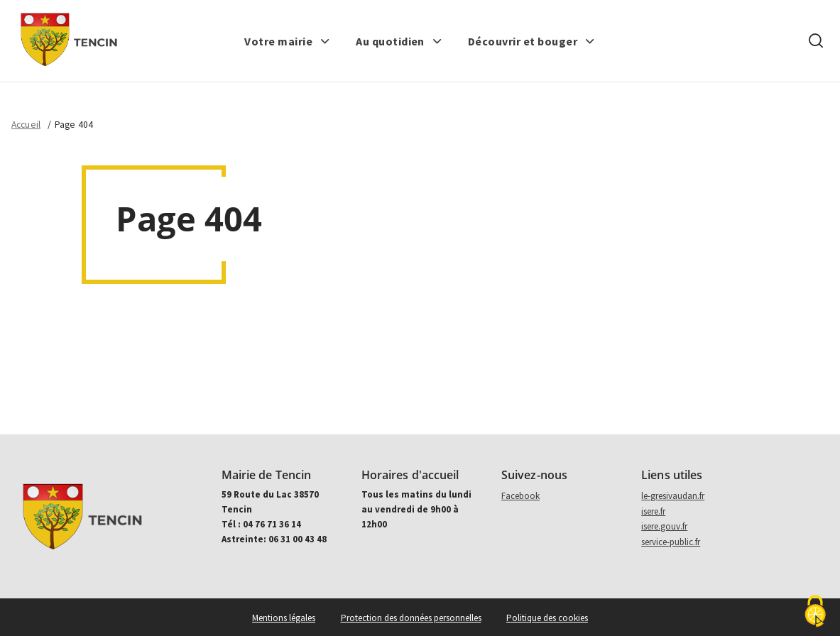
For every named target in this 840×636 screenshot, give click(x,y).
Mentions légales (284, 618)
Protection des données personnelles (411, 618)
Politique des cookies (547, 618)
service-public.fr (671, 542)
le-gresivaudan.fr (673, 496)
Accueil (26, 125)
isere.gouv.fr (664, 526)
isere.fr (653, 511)
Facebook (520, 496)
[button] (287, 41)
